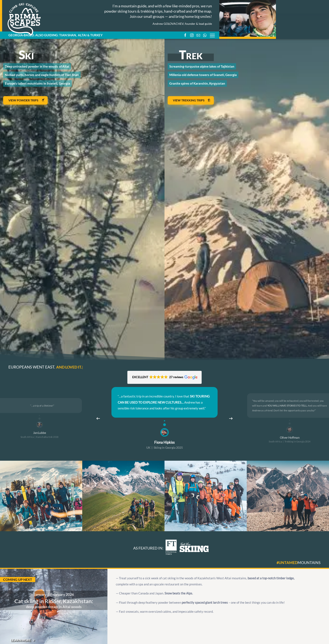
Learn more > (23, 640)
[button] (165, 377)
